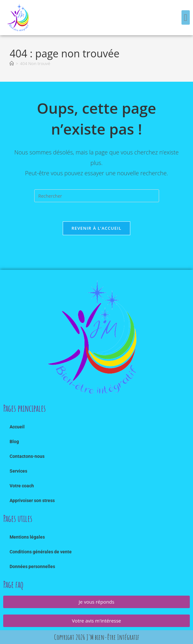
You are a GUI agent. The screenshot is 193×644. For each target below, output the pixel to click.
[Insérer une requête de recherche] (97, 196)
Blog (14, 442)
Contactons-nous (27, 456)
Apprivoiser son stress (32, 500)
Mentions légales (27, 537)
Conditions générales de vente (41, 552)
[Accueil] (12, 63)
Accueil (17, 427)
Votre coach (22, 486)
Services (18, 471)
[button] (186, 17)
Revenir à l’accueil (96, 228)
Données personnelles (32, 566)
